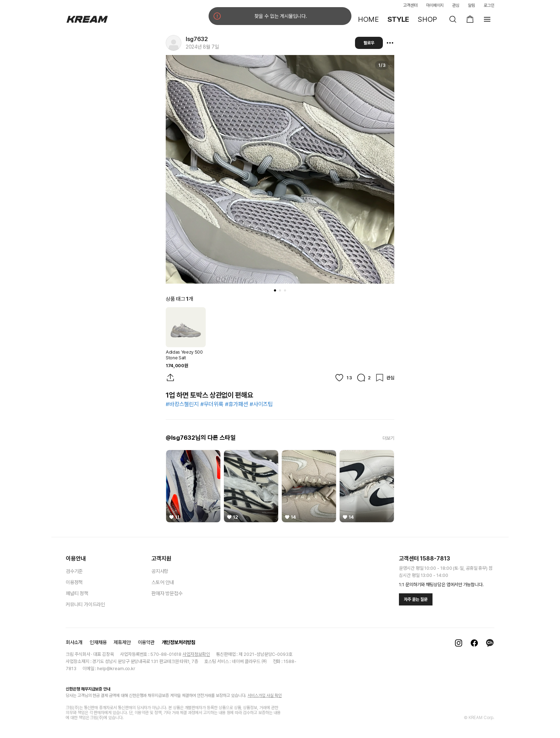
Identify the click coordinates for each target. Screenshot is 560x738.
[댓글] (364, 378)
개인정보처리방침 (179, 642)
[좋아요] (343, 378)
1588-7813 (435, 559)
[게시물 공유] (170, 378)
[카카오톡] (490, 643)
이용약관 (146, 642)
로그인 (489, 5)
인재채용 (98, 642)
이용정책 (74, 582)
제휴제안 (122, 642)
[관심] (385, 378)
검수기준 (74, 571)
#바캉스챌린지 (182, 404)
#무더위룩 (212, 404)
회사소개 (74, 642)
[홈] (87, 19)
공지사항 (160, 571)
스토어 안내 (163, 582)
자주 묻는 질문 (416, 599)
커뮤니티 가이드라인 (85, 604)
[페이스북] (474, 643)
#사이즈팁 (261, 404)
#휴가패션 (237, 404)
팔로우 (369, 43)
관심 (456, 5)
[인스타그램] (459, 643)
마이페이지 (435, 5)
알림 (471, 5)
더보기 (388, 438)
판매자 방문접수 (167, 593)
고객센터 (410, 5)
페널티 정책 (77, 593)
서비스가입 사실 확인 (264, 695)
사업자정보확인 (196, 654)
